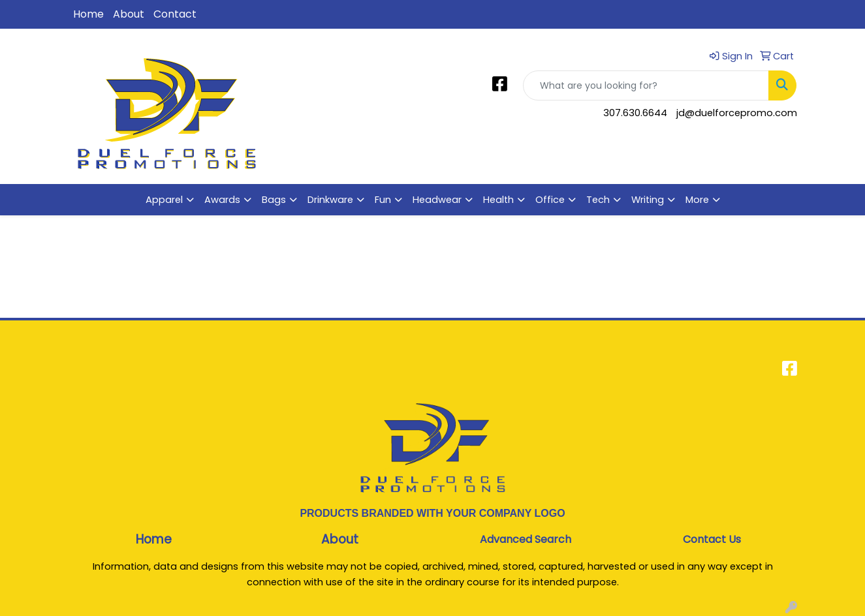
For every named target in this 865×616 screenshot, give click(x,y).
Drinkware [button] (330, 200)
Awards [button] (222, 200)
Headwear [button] (437, 200)
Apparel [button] (164, 200)
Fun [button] (383, 200)
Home (88, 14)
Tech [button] (598, 200)
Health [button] (498, 200)
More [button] (697, 200)
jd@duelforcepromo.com (737, 113)
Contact (175, 14)
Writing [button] (648, 200)
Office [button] (550, 200)
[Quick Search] (646, 85)
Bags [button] (274, 200)
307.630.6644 (635, 113)
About (129, 14)
